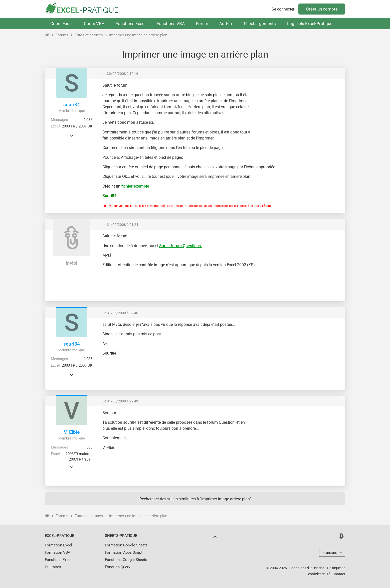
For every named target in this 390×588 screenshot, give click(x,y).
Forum (202, 24)
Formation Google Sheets (126, 545)
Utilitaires (53, 567)
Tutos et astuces (89, 35)
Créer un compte (322, 9)
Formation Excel (58, 545)
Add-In (226, 24)
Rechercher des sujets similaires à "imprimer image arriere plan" (195, 499)
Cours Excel (61, 24)
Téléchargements (259, 24)
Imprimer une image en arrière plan (138, 35)
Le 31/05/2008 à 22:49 (120, 401)
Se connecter (283, 9)
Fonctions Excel (131, 24)
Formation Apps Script (124, 552)
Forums (62, 35)
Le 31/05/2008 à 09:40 (120, 313)
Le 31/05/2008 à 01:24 (120, 225)
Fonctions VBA (171, 24)
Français (330, 552)
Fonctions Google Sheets (126, 560)
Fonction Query (118, 567)
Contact (339, 574)
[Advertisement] (299, 118)
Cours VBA (94, 24)
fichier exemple (135, 186)
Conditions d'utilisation (307, 568)
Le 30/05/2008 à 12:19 (120, 74)
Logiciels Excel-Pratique (310, 24)
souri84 (72, 105)
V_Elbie (72, 432)
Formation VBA (58, 552)
